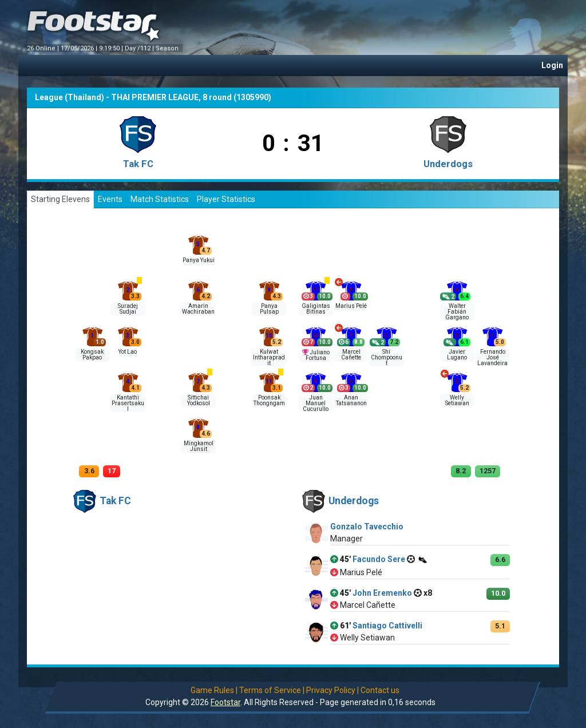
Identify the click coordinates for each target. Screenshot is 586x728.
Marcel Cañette (351, 355)
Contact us (380, 690)
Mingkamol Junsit (199, 446)
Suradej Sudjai (128, 309)
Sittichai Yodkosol (199, 400)
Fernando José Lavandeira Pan (492, 360)
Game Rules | (214, 690)
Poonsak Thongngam (269, 400)
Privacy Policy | (332, 690)
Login (552, 65)
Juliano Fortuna (318, 355)
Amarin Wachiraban (198, 309)
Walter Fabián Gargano (457, 312)
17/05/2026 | (80, 48)
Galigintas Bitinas (316, 309)
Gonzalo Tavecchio (367, 527)
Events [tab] (110, 199)
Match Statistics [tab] (160, 199)
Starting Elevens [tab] (60, 199)
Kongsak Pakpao (92, 355)
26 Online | (44, 48)
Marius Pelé (351, 306)
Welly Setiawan (457, 400)
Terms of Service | (272, 690)
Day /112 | (140, 48)
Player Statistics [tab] (226, 199)
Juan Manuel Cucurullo (316, 403)
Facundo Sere (379, 559)
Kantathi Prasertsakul (128, 403)
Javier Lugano (457, 355)
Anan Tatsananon (351, 400)
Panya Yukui (199, 260)
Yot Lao (128, 352)
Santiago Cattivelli (387, 626)
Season (168, 48)
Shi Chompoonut (387, 357)
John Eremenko (382, 593)
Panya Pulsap (269, 309)
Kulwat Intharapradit (269, 357)
